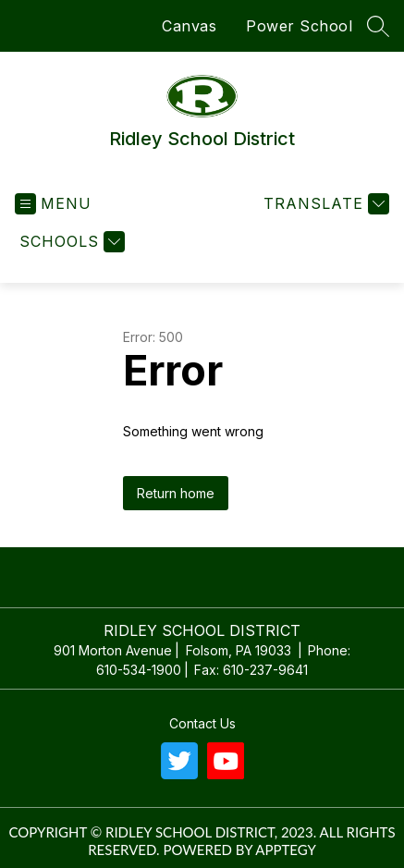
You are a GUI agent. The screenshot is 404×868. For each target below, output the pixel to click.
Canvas (189, 26)
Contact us (202, 723)
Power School (299, 26)
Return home (176, 493)
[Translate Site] (324, 204)
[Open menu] (53, 204)
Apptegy (286, 850)
